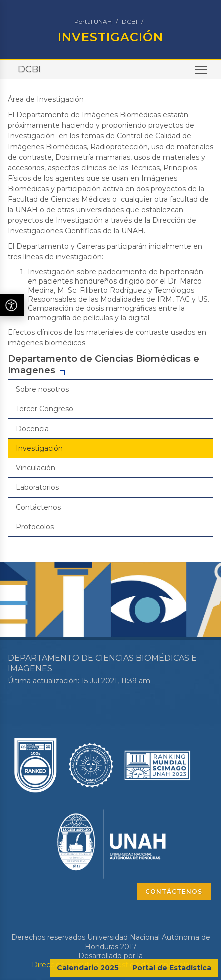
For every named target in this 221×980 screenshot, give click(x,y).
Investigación (39, 448)
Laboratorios (37, 487)
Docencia (32, 429)
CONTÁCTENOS (174, 891)
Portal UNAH (93, 21)
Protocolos (35, 527)
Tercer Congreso (44, 409)
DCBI (130, 21)
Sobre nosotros (42, 389)
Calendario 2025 (88, 968)
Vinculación (35, 468)
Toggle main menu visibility (202, 73)
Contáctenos (38, 507)
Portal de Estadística (172, 968)
